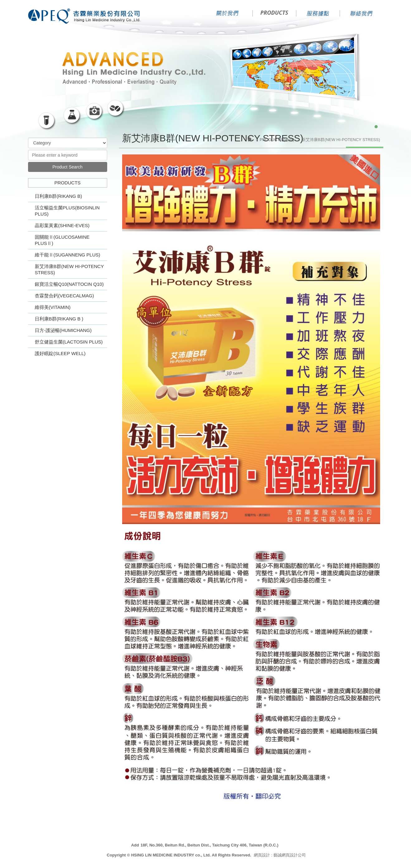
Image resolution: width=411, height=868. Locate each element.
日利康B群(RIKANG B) (59, 196)
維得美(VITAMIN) (53, 307)
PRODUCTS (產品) (277, 140)
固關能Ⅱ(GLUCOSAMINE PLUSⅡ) (62, 240)
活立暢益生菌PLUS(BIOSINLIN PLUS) (67, 211)
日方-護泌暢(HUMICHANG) (63, 330)
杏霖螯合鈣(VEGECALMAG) (65, 296)
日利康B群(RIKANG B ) (59, 319)
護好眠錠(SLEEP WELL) (60, 353)
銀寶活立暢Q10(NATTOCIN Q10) (69, 284)
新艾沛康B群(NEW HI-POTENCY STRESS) (69, 269)
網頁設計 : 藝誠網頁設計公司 (280, 855)
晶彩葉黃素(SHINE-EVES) (62, 225)
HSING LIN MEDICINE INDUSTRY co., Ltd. (86, 17)
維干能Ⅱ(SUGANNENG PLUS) (68, 255)
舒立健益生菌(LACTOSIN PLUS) (69, 342)
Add (135, 845)
